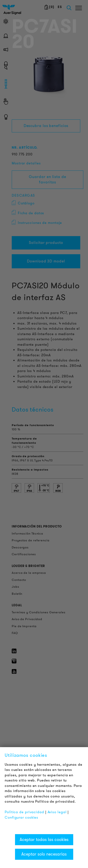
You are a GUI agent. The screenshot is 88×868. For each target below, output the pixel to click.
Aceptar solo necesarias (44, 854)
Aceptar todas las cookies (44, 840)
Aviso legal (57, 812)
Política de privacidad (24, 812)
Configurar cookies (21, 817)
